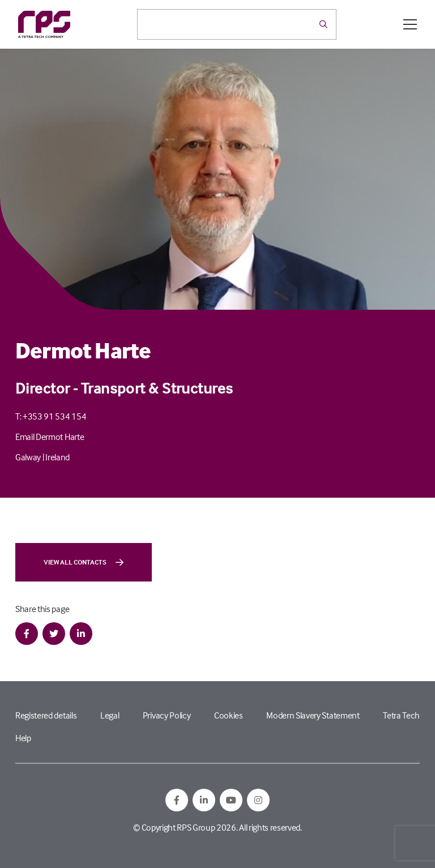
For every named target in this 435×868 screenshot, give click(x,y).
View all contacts (84, 562)
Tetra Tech (401, 715)
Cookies (229, 715)
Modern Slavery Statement (313, 715)
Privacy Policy (167, 715)
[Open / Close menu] (410, 24)
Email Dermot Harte (50, 437)
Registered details (46, 715)
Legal (110, 715)
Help (23, 738)
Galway (28, 457)
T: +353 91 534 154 (51, 416)
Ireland (57, 457)
